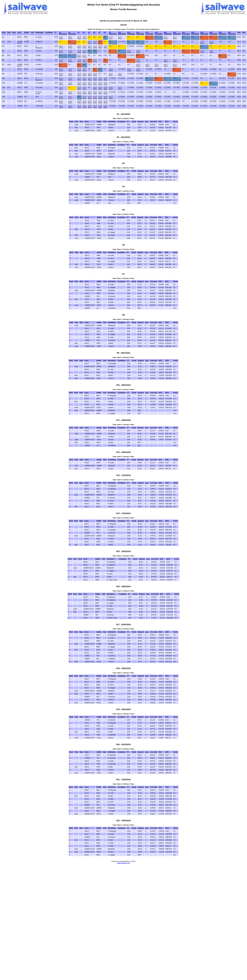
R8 (105, 32)
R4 (84, 32)
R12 (138, 32)
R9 (110, 32)
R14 (156, 32)
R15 (165, 32)
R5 (89, 32)
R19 (202, 32)
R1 (60, 32)
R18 (193, 32)
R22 (229, 32)
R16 (174, 32)
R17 (183, 32)
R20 (211, 32)
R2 (69, 32)
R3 (78, 32)
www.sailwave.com (124, 863)
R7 (99, 32)
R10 (120, 32)
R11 (129, 32)
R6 (94, 32)
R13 (147, 32)
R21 (220, 32)
